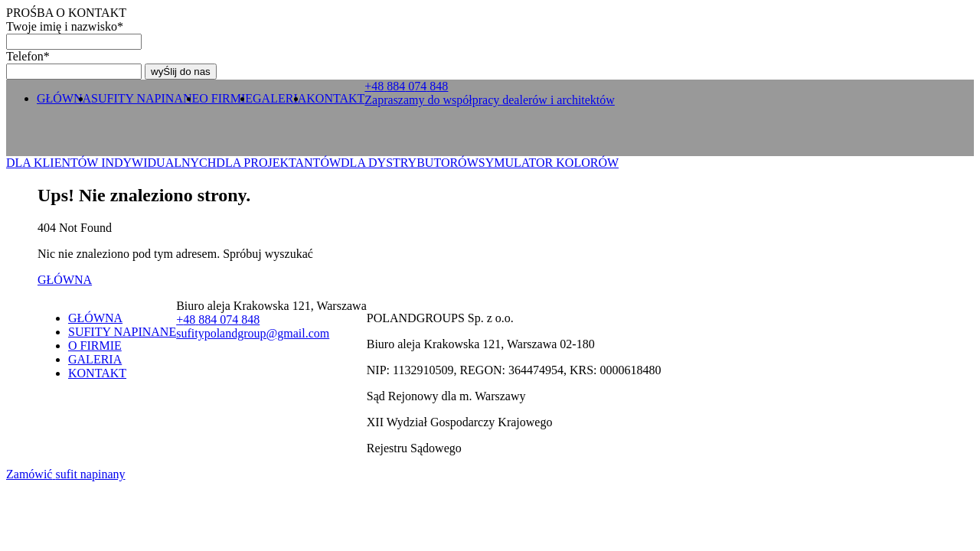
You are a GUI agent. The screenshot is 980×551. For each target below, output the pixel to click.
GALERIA (279, 98)
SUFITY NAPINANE (145, 98)
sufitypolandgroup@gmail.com (253, 333)
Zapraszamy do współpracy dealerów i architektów (490, 100)
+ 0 (406, 86)
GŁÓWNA (64, 98)
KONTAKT (335, 98)
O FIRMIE (226, 98)
